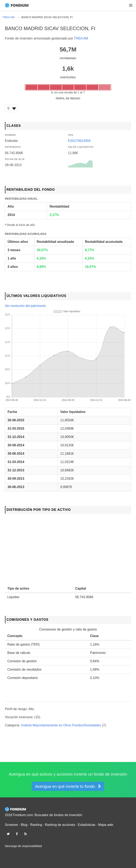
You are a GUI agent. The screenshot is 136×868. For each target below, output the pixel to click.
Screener (12, 825)
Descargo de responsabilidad (23, 846)
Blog (24, 825)
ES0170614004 (79, 141)
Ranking (36, 825)
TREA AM (81, 38)
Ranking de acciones (60, 825)
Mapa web (106, 825)
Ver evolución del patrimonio (25, 306)
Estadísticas (87, 825)
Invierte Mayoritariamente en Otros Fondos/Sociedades (61, 725)
